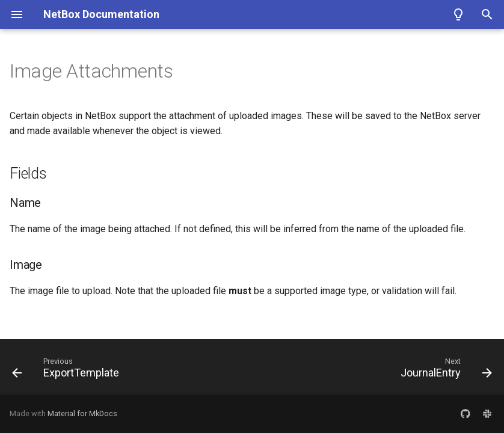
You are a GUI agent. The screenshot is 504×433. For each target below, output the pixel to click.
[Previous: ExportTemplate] (68, 370)
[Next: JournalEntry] (444, 370)
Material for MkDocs (82, 413)
